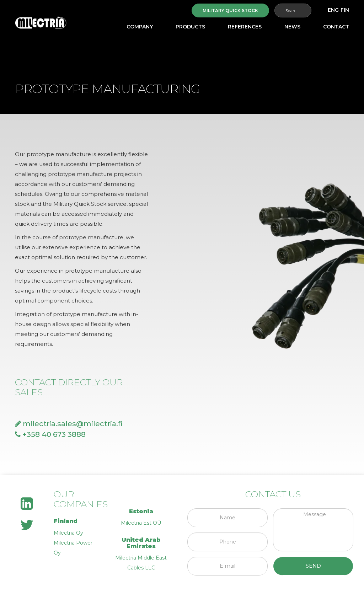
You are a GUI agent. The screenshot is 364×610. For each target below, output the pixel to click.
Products (190, 27)
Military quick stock (230, 10)
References (245, 27)
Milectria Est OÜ (141, 523)
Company (140, 27)
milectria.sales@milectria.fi (69, 424)
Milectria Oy (68, 533)
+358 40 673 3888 (50, 434)
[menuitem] (333, 10)
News (292, 27)
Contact (336, 27)
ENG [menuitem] (333, 10)
